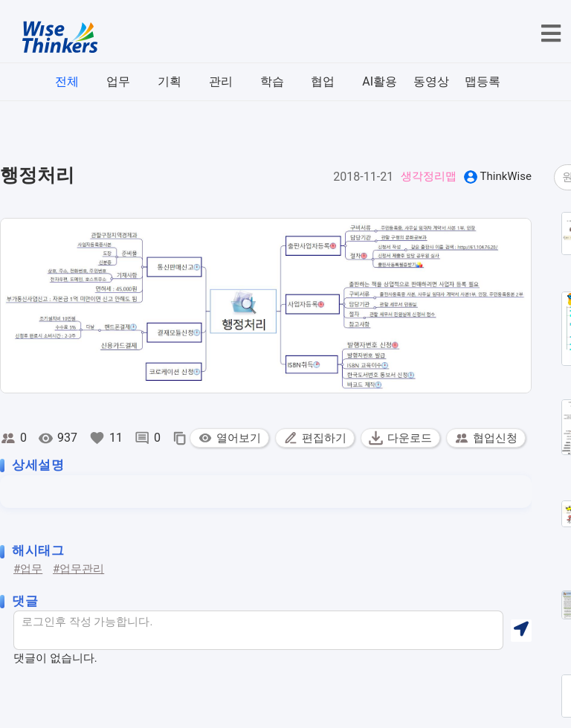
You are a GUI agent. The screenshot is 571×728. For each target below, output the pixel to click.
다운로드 (400, 438)
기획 (170, 81)
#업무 (28, 569)
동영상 (431, 81)
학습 (272, 81)
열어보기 (229, 438)
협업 (323, 81)
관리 (221, 81)
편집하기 (315, 438)
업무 (118, 81)
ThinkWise (506, 176)
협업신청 (486, 438)
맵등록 (483, 81)
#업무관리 (78, 569)
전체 (67, 81)
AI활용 (380, 81)
